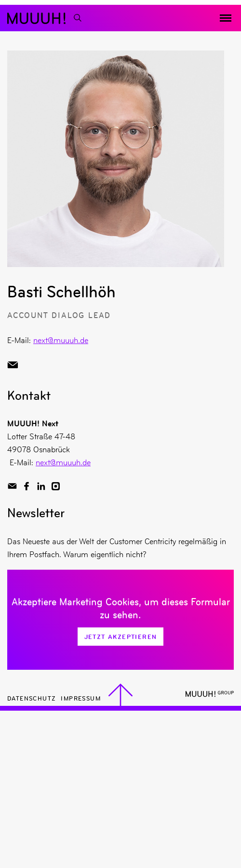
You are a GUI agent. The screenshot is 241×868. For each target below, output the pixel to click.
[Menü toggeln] (226, 18)
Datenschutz (32, 698)
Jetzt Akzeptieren (121, 637)
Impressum (81, 698)
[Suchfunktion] (77, 18)
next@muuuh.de (61, 340)
